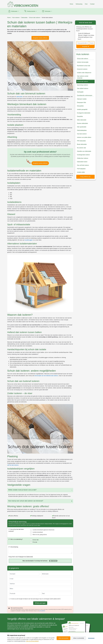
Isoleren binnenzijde (83, 62)
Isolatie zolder (81, 172)
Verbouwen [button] (13, 11)
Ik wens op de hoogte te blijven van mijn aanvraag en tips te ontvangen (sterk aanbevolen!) (36, 599)
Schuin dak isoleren (35, 18)
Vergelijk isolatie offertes (40, 38)
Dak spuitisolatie (82, 127)
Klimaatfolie (80, 106)
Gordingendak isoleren (83, 155)
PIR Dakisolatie (81, 141)
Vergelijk (85, 46)
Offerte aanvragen (40, 603)
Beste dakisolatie (82, 144)
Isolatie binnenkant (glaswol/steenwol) (43, 530)
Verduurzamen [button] (30, 11)
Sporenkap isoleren (83, 85)
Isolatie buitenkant (38, 532)
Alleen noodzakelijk (79, 638)
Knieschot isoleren (82, 69)
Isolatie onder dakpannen (84, 73)
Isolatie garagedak (82, 109)
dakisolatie (19, 97)
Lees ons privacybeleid (32, 641)
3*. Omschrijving (13, 547)
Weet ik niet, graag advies (40, 535)
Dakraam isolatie (82, 99)
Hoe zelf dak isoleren (83, 165)
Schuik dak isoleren (47, 18)
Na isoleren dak (81, 148)
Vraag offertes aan (85, 177)
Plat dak (35, 542)
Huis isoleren (16, 18)
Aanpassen (91, 638)
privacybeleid (42, 611)
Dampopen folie (82, 102)
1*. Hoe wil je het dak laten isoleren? (16, 530)
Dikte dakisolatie (82, 120)
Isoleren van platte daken (84, 137)
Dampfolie (80, 116)
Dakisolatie (24, 18)
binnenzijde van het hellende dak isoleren (46, 376)
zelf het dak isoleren (13, 465)
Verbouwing (79, 4)
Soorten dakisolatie (82, 123)
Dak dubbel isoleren (83, 88)
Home (71, 4)
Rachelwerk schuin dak (84, 66)
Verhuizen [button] (46, 11)
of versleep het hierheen (35, 561)
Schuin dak (36, 540)
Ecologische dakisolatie (84, 113)
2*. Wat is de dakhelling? (16, 539)
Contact (92, 4)
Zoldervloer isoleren (83, 158)
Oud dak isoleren (82, 134)
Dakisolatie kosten (82, 162)
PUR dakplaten (81, 169)
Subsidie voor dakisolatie (84, 151)
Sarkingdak (80, 92)
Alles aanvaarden (63, 638)
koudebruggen (29, 240)
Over (86, 4)
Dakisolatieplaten (82, 130)
